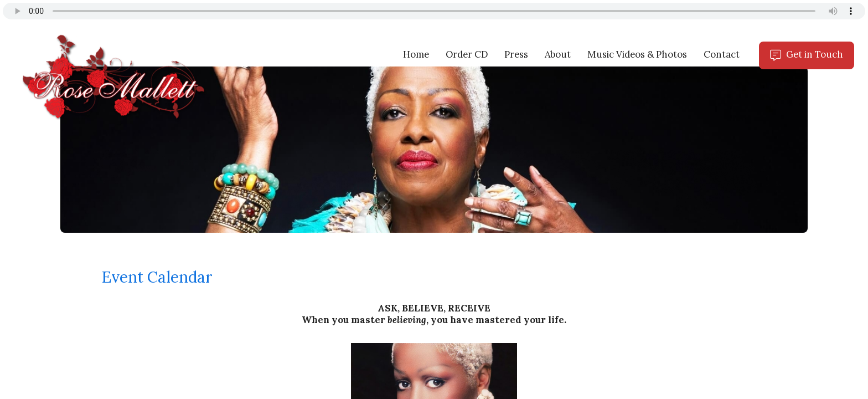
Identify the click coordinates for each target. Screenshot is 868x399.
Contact (722, 54)
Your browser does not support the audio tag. (434, 11)
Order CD (467, 54)
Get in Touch (812, 59)
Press (516, 54)
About (558, 54)
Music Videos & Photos (637, 54)
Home (416, 54)
